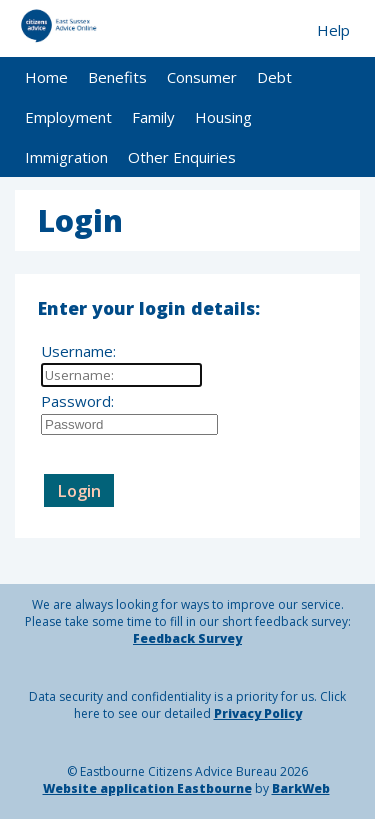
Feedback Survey (187, 638)
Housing (223, 117)
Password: (77, 401)
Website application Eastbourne (147, 788)
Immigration (66, 157)
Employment (68, 117)
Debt (274, 77)
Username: (78, 351)
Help (333, 30)
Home (46, 77)
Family (153, 117)
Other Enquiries (182, 157)
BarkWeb (301, 788)
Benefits (117, 77)
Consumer (202, 77)
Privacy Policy (258, 713)
